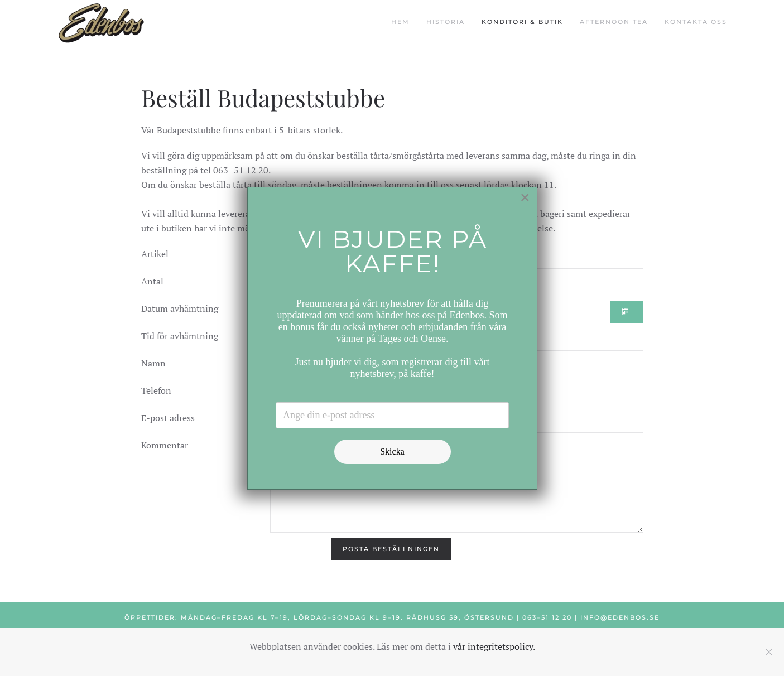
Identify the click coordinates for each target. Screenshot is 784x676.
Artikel (155, 254)
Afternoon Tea (614, 22)
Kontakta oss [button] (696, 22)
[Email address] (392, 415)
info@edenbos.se (620, 617)
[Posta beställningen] (391, 549)
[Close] (525, 197)
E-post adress (168, 418)
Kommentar (165, 445)
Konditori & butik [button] (522, 22)
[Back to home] (101, 22)
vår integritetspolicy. (494, 646)
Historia (446, 22)
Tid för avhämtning (180, 336)
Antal (152, 281)
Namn (153, 363)
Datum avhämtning (180, 308)
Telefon (156, 390)
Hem (400, 22)
